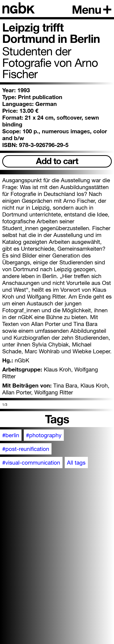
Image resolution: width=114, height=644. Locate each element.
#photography (44, 435)
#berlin (11, 435)
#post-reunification (26, 449)
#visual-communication (31, 463)
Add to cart (57, 161)
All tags (76, 463)
